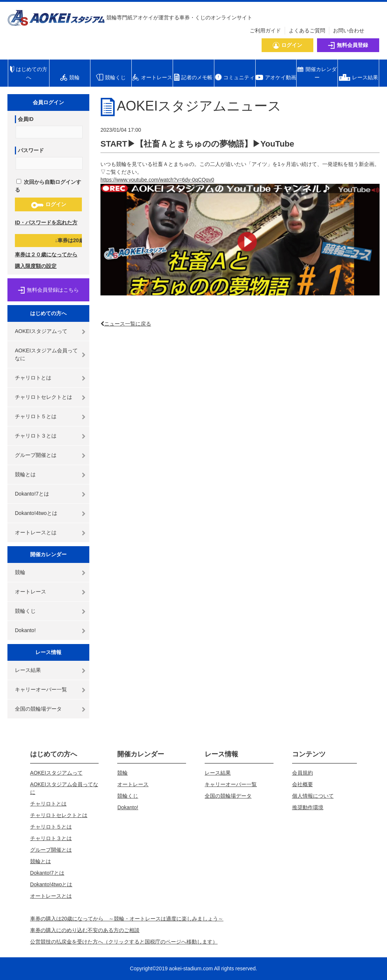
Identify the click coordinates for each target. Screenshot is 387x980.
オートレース (31, 592)
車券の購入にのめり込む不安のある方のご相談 (85, 930)
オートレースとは (36, 532)
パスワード (31, 150)
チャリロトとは (33, 378)
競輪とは (25, 474)
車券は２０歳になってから (46, 254)
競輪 (20, 572)
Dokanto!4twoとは (36, 513)
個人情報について (313, 796)
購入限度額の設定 (36, 266)
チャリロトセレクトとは (44, 397)
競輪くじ (25, 611)
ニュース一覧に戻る (128, 324)
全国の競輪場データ (38, 709)
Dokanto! (25, 630)
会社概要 (303, 784)
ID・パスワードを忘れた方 (46, 222)
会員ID (26, 119)
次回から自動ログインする (48, 186)
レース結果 (28, 670)
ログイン (49, 205)
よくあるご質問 (307, 31)
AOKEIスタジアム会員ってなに (46, 354)
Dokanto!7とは (32, 494)
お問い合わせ (349, 31)
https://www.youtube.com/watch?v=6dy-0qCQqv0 (157, 180)
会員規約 (303, 773)
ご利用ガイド (265, 31)
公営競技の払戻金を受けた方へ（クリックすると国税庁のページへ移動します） (124, 942)
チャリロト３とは (36, 436)
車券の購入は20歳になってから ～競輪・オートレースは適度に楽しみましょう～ (127, 919)
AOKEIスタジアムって (41, 331)
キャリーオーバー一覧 (41, 689)
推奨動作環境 (308, 807)
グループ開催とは (36, 455)
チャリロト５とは (36, 416)
